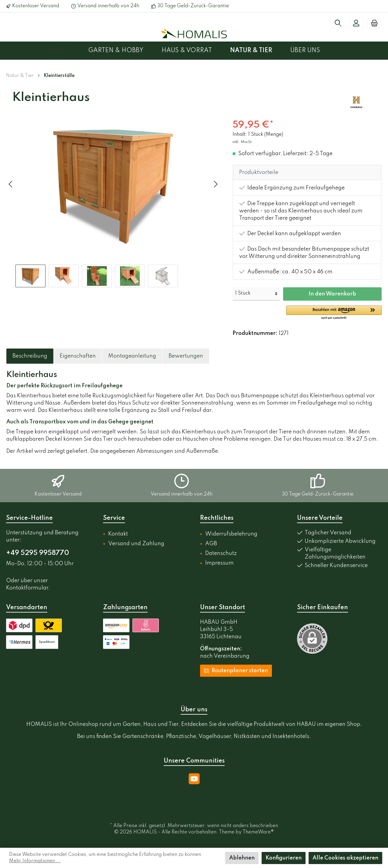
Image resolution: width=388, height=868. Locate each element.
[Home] (69, 51)
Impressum (219, 563)
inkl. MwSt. (243, 142)
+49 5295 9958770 (38, 553)
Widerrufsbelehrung (231, 534)
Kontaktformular (27, 588)
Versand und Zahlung (136, 544)
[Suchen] (338, 23)
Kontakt (118, 534)
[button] (334, 313)
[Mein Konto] (356, 23)
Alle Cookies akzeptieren (345, 858)
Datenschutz (221, 553)
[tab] (30, 356)
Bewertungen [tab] (186, 356)
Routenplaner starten (236, 670)
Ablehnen (242, 858)
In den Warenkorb (332, 294)
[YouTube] (194, 779)
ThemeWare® (258, 832)
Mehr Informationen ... (35, 861)
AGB (211, 544)
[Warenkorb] (374, 23)
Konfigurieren (284, 858)
